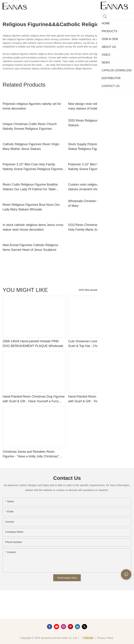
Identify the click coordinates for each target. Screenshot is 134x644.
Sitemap (88, 638)
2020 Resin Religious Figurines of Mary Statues (95, 123)
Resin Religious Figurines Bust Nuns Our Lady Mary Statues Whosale (31, 207)
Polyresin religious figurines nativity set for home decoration (32, 106)
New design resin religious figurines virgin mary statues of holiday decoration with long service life (99, 107)
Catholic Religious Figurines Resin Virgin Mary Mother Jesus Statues (31, 147)
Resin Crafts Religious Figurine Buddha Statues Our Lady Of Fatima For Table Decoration (30, 187)
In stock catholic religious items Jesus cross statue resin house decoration (33, 227)
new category (122, 290)
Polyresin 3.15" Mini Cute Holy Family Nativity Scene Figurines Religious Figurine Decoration (33, 167)
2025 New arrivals (88, 290)
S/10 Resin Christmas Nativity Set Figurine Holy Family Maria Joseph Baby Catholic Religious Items (98, 228)
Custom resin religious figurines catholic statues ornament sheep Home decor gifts (97, 187)
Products (107, 290)
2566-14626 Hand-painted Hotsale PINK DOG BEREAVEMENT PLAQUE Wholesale (33, 344)
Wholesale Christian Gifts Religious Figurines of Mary (99, 203)
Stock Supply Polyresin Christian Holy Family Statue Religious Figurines (99, 147)
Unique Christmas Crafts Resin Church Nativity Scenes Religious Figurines (30, 126)
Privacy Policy (105, 638)
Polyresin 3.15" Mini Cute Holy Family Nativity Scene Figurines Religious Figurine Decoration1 (98, 167)
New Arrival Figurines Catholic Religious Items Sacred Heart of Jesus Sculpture (30, 247)
